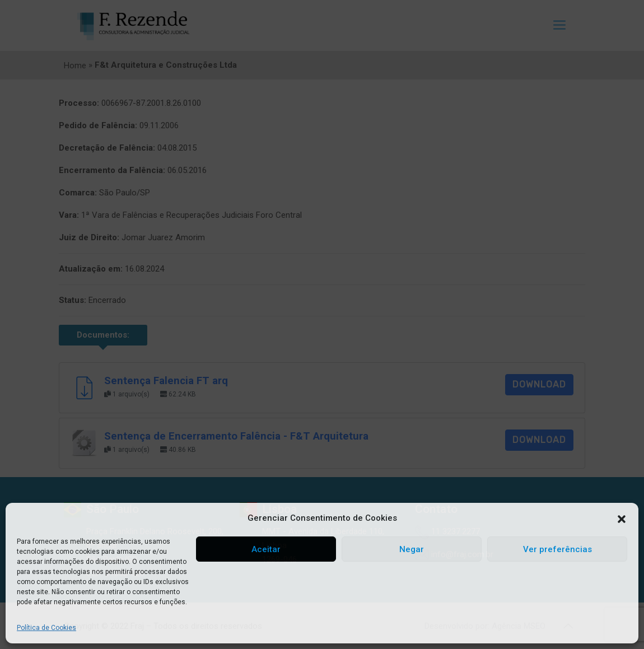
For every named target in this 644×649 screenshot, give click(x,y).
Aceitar (266, 549)
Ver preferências (557, 549)
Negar (412, 549)
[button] (622, 519)
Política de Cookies (46, 628)
